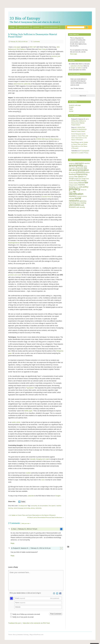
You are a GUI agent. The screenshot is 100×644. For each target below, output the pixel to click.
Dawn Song (42, 49)
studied (28, 473)
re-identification (76, 193)
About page (74, 54)
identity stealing (73, 183)
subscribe (31, 496)
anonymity (34, 506)
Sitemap (36, 27)
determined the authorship (22, 84)
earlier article (16, 422)
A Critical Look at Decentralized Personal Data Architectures (45, 517)
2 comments (36, 42)
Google (71, 179)
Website (18, 607)
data (85, 168)
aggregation (80, 163)
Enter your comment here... (20, 572)
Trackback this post (14, 623)
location (76, 185)
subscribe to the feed (77, 66)
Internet (81, 183)
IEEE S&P (33, 47)
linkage (71, 185)
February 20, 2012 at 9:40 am (19, 42)
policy (86, 187)
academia (72, 163)
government (72, 181)
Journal (71, 111)
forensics (72, 177)
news (43, 480)
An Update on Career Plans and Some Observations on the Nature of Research (33, 515)
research (79, 196)
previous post (56, 56)
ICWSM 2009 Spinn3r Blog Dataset (47, 139)
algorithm (87, 163)
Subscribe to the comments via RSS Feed (36, 623)
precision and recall (14, 275)
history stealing (81, 181)
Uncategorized (23, 506)
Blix (14, 635)
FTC (85, 177)
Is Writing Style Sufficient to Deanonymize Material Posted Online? (79, 129)
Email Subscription (75, 74)
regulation (73, 196)
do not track (72, 172)
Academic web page (75, 105)
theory (79, 203)
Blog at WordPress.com (36, 635)
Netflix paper (28, 411)
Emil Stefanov (21, 49)
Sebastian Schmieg (23, 635)
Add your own (26, 523)
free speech (52, 506)
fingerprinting (82, 174)
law (86, 182)
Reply (13, 543)
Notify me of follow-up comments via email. (26, 614)
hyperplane (30, 388)
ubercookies (75, 205)
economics (81, 172)
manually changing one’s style (39, 459)
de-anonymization (43, 506)
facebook (72, 174)
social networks (75, 199)
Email (37, 598)
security (72, 199)
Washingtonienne (14, 243)
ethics (87, 172)
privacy (33, 508)
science (84, 196)
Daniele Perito (47, 197)
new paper (17, 47)
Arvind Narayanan (51, 27)
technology (73, 203)
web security (81, 207)
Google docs (85, 179)
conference (79, 168)
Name (20, 603)
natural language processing (22, 508)
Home (12, 27)
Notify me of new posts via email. (23, 617)
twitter (79, 68)
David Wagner (76, 142)
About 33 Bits (24, 27)
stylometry (38, 508)
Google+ (58, 496)
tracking (83, 203)
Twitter (71, 109)
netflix (81, 187)
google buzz (78, 179)
